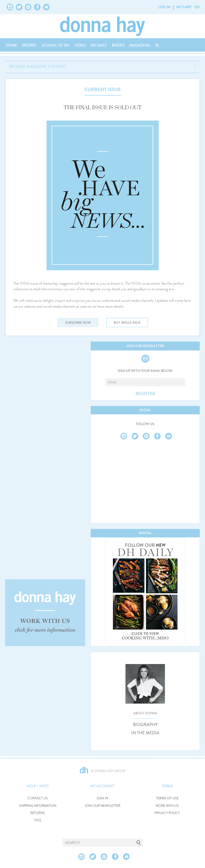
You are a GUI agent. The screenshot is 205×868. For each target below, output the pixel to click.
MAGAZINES (140, 45)
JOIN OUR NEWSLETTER (102, 806)
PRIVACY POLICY (167, 813)
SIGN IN (102, 798)
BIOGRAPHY (145, 725)
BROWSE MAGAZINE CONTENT (38, 67)
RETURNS (38, 813)
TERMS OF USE (167, 798)
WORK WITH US (167, 806)
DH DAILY (99, 45)
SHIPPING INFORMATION (38, 806)
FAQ (38, 820)
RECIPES (29, 45)
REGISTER (145, 394)
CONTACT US (38, 798)
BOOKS (118, 45)
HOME (11, 45)
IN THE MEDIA (145, 733)
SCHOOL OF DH (56, 45)
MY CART (184, 7)
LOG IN (164, 7)
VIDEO (80, 45)
